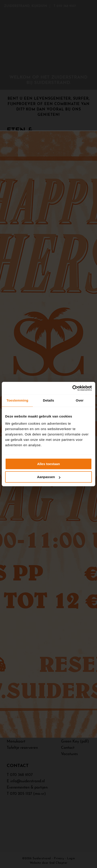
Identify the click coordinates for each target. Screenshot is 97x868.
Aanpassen (49, 477)
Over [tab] (80, 400)
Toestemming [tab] (17, 400)
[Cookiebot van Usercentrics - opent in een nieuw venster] (72, 388)
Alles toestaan (48, 464)
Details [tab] (48, 400)
